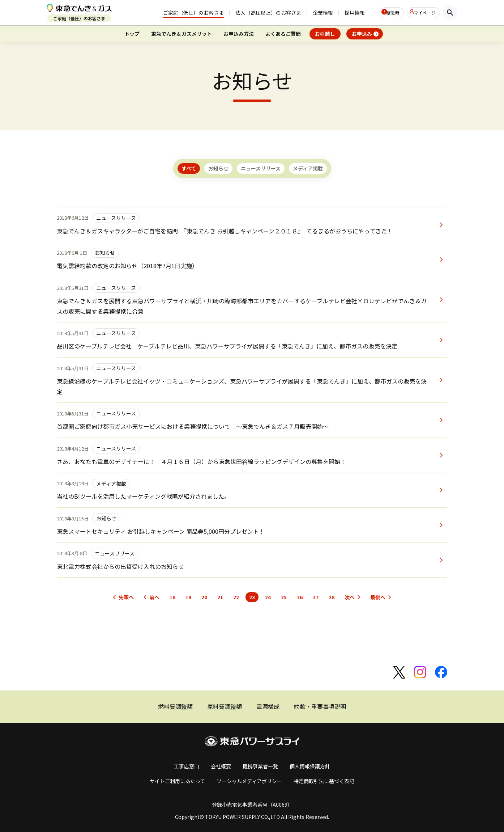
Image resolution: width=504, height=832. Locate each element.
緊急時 (383, 13)
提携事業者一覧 (260, 766)
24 (268, 597)
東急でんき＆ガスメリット (181, 34)
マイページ (423, 13)
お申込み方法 (239, 34)
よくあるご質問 (283, 34)
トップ (132, 34)
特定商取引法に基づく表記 (324, 781)
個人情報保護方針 (310, 766)
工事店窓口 (187, 766)
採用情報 (339, 13)
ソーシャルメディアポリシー (249, 781)
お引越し (325, 34)
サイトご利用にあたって (177, 781)
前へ (154, 597)
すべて (189, 168)
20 (204, 597)
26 (300, 597)
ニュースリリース (261, 168)
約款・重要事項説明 (320, 706)
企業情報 (307, 13)
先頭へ (126, 597)
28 (332, 597)
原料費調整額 (225, 706)
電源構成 (268, 706)
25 (284, 597)
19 (188, 597)
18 (172, 597)
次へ (350, 597)
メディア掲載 (308, 168)
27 (316, 597)
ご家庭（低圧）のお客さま (178, 13)
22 (236, 597)
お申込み (362, 34)
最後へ (378, 597)
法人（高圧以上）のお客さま (252, 13)
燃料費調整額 (175, 706)
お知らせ (218, 168)
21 (220, 597)
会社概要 (221, 766)
